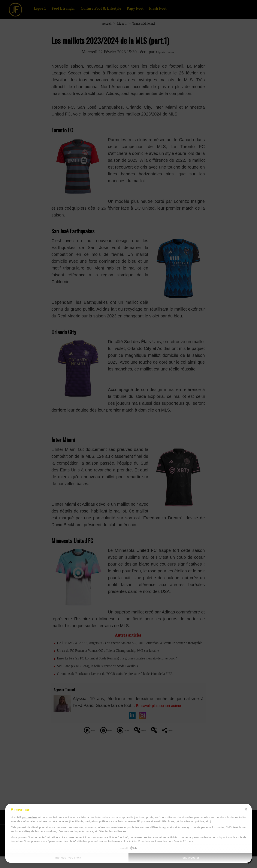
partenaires (30, 817)
